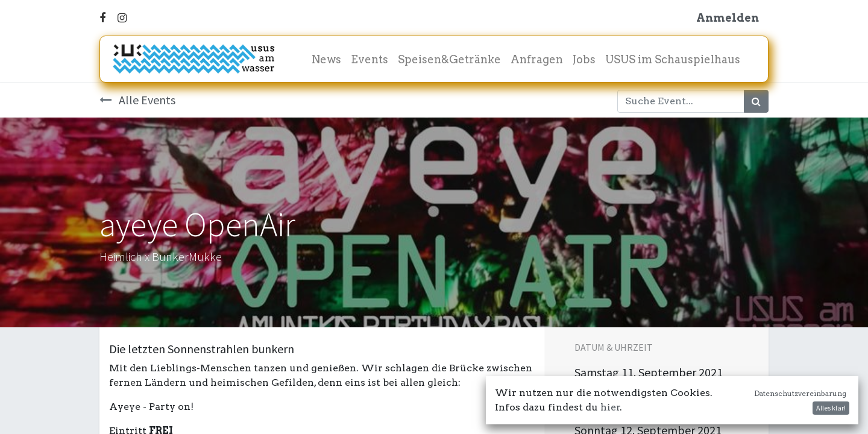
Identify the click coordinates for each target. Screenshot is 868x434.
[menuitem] (326, 59)
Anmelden (728, 18)
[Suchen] (756, 101)
